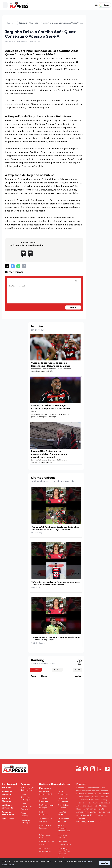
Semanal (36, 670)
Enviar (73, 307)
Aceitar (105, 863)
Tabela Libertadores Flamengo (26, 806)
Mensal (57, 670)
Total (78, 670)
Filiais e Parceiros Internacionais (64, 828)
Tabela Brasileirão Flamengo (25, 797)
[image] (76, 281)
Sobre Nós (7, 787)
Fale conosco (8, 819)
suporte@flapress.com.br (89, 821)
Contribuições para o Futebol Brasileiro (64, 851)
